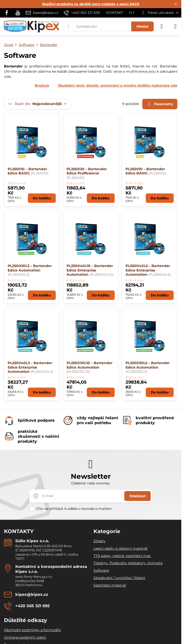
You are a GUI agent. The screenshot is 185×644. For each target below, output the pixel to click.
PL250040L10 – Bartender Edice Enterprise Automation (90, 270)
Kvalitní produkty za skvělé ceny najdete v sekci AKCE (91, 4)
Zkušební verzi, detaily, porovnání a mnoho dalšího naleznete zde (118, 85)
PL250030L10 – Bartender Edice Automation (90, 365)
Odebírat (138, 496)
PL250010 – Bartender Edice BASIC (27, 171)
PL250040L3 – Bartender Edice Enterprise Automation (30, 367)
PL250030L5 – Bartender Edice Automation (148, 365)
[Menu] (175, 26)
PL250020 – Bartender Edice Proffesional (87, 171)
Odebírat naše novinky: (91, 483)
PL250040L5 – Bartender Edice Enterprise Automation (148, 270)
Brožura (42, 85)
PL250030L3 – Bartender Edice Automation (30, 268)
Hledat (142, 26)
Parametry (160, 104)
